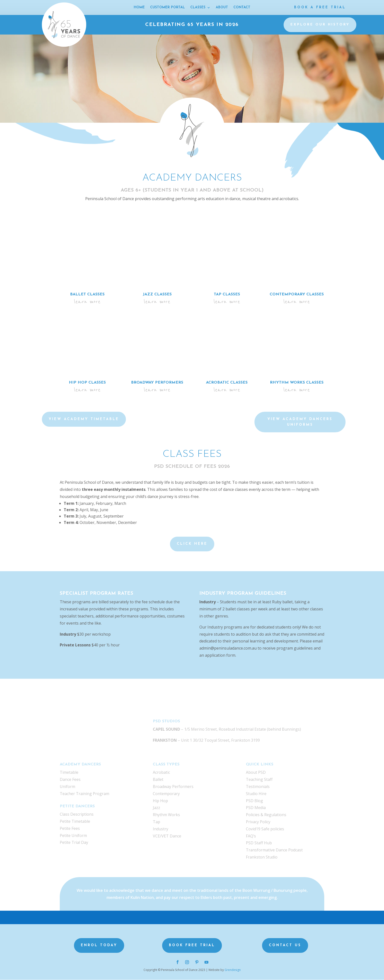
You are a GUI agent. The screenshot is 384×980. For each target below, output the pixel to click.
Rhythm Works (166, 815)
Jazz (156, 808)
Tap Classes (227, 295)
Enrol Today (99, 946)
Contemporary (166, 794)
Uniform (67, 787)
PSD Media (256, 808)
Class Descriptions (77, 814)
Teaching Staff (259, 780)
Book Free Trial (192, 946)
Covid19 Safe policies (265, 829)
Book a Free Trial (320, 7)
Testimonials (258, 787)
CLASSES (198, 8)
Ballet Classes (87, 295)
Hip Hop (160, 801)
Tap (156, 822)
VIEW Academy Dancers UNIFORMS (300, 422)
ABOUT (222, 8)
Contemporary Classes (297, 295)
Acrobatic (161, 773)
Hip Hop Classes (87, 383)
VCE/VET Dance (167, 836)
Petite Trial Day (74, 843)
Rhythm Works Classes (297, 383)
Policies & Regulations (266, 815)
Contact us (285, 946)
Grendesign (233, 970)
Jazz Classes (157, 295)
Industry (161, 829)
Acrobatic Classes (227, 383)
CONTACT (242, 8)
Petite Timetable (75, 822)
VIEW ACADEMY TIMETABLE (84, 419)
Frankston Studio (262, 857)
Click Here (192, 544)
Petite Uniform (73, 836)
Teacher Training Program (84, 794)
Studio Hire (256, 794)
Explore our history (320, 25)
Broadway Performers (157, 383)
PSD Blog (254, 801)
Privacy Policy (258, 822)
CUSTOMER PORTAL (168, 8)
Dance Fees (70, 780)
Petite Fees (70, 829)
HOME (139, 8)
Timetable (69, 773)
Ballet (158, 780)
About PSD (256, 773)
